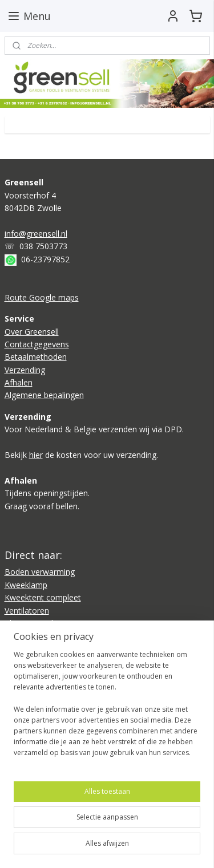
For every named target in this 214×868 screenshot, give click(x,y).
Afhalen (19, 382)
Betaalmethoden (36, 357)
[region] (107, 708)
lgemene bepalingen (47, 395)
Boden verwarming (40, 572)
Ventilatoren (27, 611)
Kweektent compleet (43, 597)
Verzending (25, 370)
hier (36, 455)
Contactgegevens (37, 344)
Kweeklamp (26, 585)
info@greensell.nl (36, 234)
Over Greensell (32, 332)
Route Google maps (42, 297)
